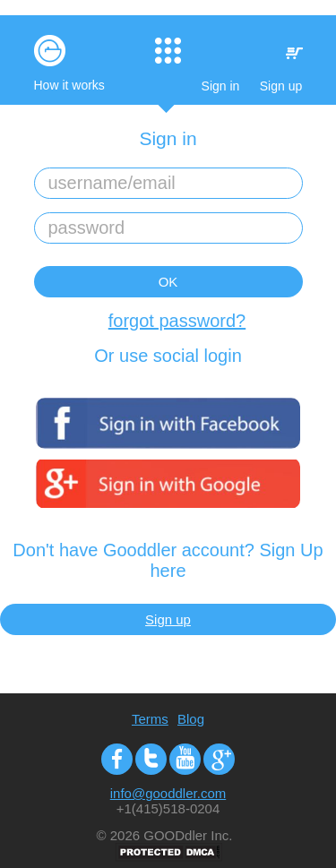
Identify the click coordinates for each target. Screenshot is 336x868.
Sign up (281, 86)
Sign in (221, 86)
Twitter (151, 759)
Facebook (117, 759)
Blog (191, 719)
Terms (150, 719)
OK (168, 282)
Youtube (185, 759)
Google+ (219, 759)
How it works (69, 85)
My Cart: (294, 53)
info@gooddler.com (168, 793)
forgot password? (177, 321)
